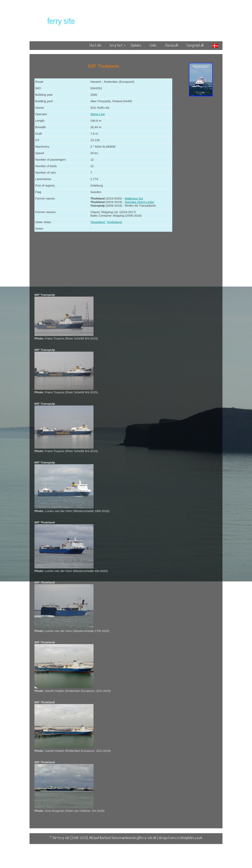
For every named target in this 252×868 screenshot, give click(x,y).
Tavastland (98, 222)
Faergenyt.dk (195, 45)
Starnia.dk (172, 45)
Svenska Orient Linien (139, 202)
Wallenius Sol (134, 198)
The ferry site (61, 838)
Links (153, 45)
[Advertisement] (201, 159)
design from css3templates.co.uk (181, 838)
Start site (95, 45)
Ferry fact (118, 45)
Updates (136, 45)
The (54, 20)
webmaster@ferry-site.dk (139, 838)
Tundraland (114, 222)
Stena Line (98, 114)
